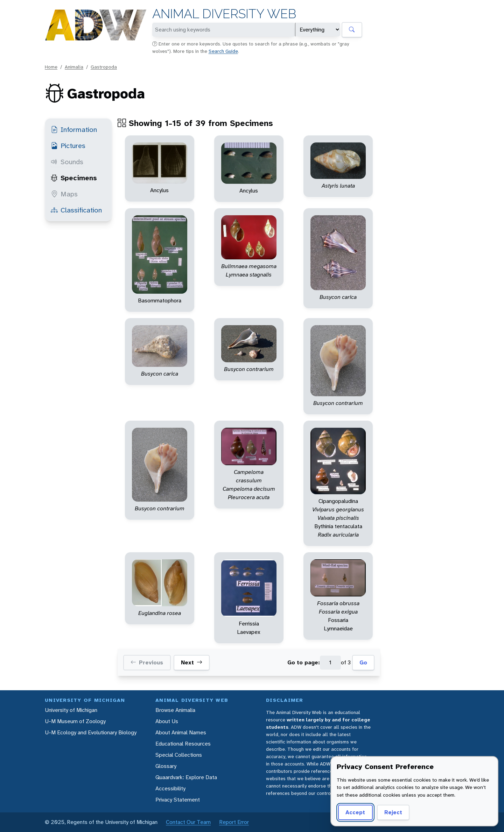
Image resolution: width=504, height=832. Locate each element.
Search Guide (223, 51)
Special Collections (179, 755)
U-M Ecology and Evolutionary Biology (91, 732)
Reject (393, 812)
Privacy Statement (178, 800)
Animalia (74, 67)
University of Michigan (71, 710)
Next (192, 663)
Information (74, 130)
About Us (167, 721)
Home (51, 67)
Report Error (234, 822)
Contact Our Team (188, 822)
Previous (147, 663)
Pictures (68, 146)
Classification (76, 210)
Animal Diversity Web (224, 14)
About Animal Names (181, 732)
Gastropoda (104, 67)
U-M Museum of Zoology (75, 721)
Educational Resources (183, 744)
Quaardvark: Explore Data (186, 777)
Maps (64, 194)
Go (363, 662)
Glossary (166, 766)
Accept (355, 812)
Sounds (67, 162)
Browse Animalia (175, 710)
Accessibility (170, 788)
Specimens (74, 178)
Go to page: (304, 662)
